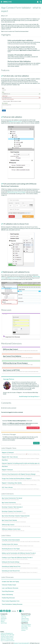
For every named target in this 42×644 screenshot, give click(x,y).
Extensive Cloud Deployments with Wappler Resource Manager (19, 474)
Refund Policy (25, 629)
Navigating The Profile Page (7, 635)
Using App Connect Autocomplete (11, 540)
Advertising (4, 618)
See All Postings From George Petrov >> (29, 397)
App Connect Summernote (9, 503)
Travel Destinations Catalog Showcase (12, 604)
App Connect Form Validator (13, 358)
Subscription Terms (26, 626)
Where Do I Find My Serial (7, 639)
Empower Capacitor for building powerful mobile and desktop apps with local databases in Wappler (21, 463)
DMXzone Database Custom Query (11, 529)
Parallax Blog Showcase (8, 598)
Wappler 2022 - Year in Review (10, 457)
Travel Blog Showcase (8, 591)
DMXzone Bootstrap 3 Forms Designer (17, 194)
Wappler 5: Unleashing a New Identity (12, 483)
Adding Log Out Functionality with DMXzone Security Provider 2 (19, 553)
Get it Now (36, 443)
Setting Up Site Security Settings (11, 562)
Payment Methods (26, 616)
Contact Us (4, 617)
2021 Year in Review (7, 487)
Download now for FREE (33, 428)
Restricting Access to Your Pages (11, 549)
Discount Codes (25, 620)
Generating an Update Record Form (11, 566)
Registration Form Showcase (13, 337)
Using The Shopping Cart (7, 633)
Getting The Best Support (7, 636)
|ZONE (5, 2)
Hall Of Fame (4, 623)
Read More (5, 460)
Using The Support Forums (7, 638)
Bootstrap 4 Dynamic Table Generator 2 (12, 507)
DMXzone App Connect (11, 351)
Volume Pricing (25, 618)
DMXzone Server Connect (16, 123)
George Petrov (9, 379)
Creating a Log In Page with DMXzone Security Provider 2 (17, 558)
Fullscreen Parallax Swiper (9, 585)
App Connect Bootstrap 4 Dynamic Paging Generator (16, 516)
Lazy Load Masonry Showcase (10, 588)
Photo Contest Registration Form (11, 601)
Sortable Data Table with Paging (10, 582)
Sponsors (3, 620)
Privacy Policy (25, 627)
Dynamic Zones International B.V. (22, 643)
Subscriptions (25, 621)
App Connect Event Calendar (9, 520)
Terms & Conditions (26, 624)
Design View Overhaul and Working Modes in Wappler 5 (17, 479)
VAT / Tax (24, 617)
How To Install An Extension (8, 641)
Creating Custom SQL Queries (10, 544)
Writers (3, 621)
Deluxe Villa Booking (7, 595)
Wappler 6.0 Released (8, 453)
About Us (3, 616)
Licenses (23, 630)
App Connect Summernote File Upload (12, 498)
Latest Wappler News (9, 448)
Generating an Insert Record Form (11, 571)
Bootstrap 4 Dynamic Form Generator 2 (12, 511)
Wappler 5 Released (7, 470)
